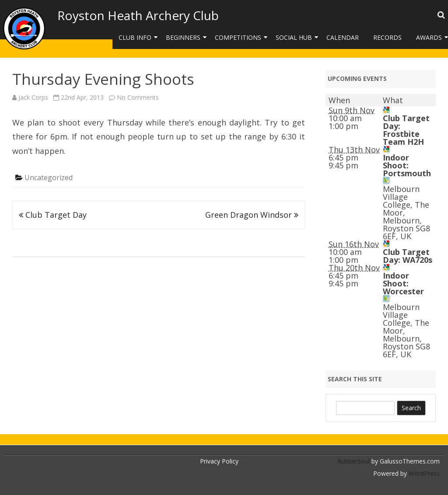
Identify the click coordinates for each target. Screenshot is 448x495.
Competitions (238, 37)
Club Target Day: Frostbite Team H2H (406, 130)
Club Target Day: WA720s (408, 256)
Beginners (183, 37)
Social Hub (294, 37)
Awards (429, 37)
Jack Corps (33, 97)
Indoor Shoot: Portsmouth (407, 165)
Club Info (135, 37)
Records (387, 37)
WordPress (423, 473)
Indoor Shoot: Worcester (403, 283)
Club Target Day (53, 215)
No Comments (138, 97)
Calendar (343, 37)
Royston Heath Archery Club (138, 15)
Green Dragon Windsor (252, 215)
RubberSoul (353, 461)
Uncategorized (49, 178)
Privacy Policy (219, 461)
